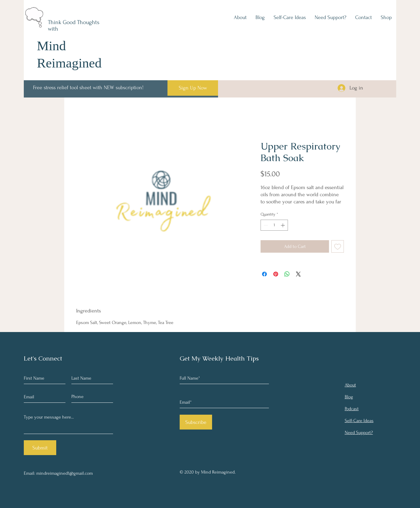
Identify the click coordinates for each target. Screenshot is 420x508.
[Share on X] (298, 274)
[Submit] (40, 448)
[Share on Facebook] (264, 274)
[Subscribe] (196, 422)
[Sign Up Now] (193, 88)
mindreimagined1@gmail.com (65, 473)
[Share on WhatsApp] (287, 274)
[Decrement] (265, 225)
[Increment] (283, 225)
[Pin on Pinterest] (276, 274)
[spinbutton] (274, 225)
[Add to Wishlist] (338, 246)
